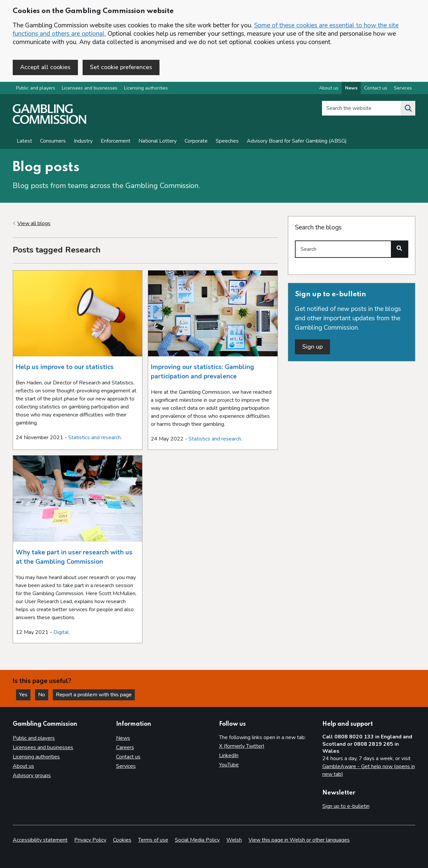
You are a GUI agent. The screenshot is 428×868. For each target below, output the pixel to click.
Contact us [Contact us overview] (376, 88)
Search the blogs (318, 227)
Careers (125, 747)
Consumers (53, 141)
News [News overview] (351, 88)
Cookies (122, 840)
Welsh (234, 840)
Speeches (227, 141)
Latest (24, 141)
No (43, 695)
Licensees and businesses (90, 88)
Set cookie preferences (121, 67)
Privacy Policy (90, 840)
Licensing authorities (146, 88)
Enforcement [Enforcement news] (116, 141)
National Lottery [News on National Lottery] (157, 141)
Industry (83, 141)
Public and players (36, 88)
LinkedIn (229, 755)
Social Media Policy (197, 840)
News (123, 738)
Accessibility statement (40, 840)
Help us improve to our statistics (65, 367)
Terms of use (153, 840)
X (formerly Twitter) (242, 746)
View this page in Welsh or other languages (299, 840)
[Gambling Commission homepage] (49, 122)
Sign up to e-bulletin (346, 806)
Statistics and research (94, 438)
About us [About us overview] (329, 88)
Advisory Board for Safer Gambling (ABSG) (297, 141)
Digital (61, 632)
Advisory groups (32, 775)
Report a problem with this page (94, 695)
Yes (25, 695)
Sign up (312, 347)
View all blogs (34, 223)
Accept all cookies (45, 67)
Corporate (196, 141)
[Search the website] (408, 108)
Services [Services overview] (403, 88)
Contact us (128, 757)
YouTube (229, 765)
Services (126, 766)
